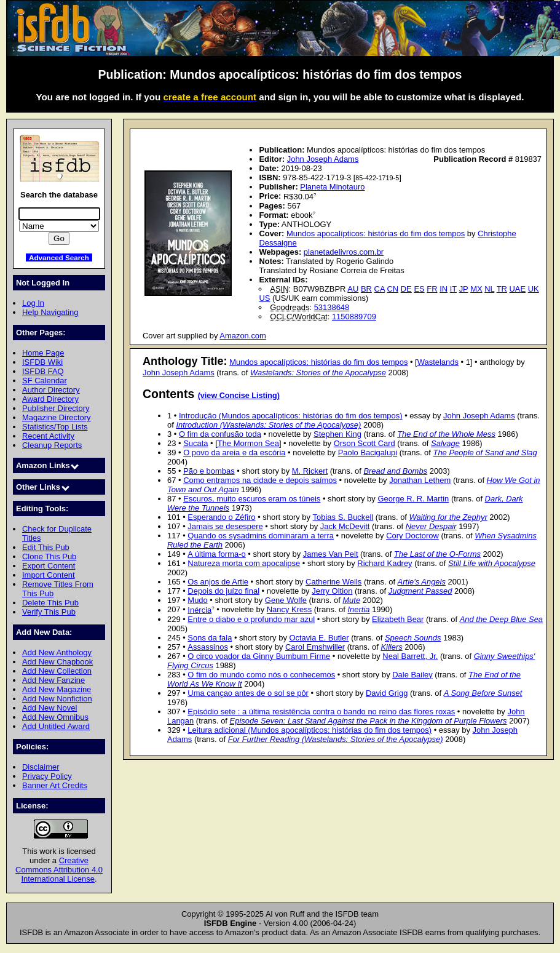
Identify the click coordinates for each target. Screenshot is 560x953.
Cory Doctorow (412, 536)
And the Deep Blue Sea (501, 619)
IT (453, 289)
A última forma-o (216, 554)
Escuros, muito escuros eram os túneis (252, 499)
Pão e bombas (209, 471)
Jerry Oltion (332, 591)
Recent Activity (48, 436)
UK (534, 289)
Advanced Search (59, 257)
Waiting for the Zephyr (448, 517)
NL (489, 289)
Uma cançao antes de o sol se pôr (248, 693)
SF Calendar (45, 381)
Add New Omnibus (55, 717)
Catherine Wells (333, 582)
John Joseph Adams (323, 159)
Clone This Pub (49, 556)
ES (419, 289)
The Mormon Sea (248, 443)
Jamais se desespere (225, 526)
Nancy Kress (289, 610)
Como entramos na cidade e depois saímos (260, 480)
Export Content (49, 566)
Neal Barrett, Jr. (410, 656)
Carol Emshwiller (315, 647)
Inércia (199, 610)
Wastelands (438, 362)
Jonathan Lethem (420, 480)
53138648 (332, 307)
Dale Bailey (412, 675)
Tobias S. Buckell (343, 517)
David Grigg (387, 693)
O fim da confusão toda (220, 434)
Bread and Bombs (395, 471)
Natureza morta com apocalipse (244, 563)
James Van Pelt (331, 554)
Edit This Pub (46, 547)
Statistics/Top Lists (55, 427)
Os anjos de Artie (218, 582)
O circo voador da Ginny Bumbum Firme (259, 656)
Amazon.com (243, 336)
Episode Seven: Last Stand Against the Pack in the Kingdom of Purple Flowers (369, 721)
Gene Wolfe (286, 600)
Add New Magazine (57, 689)
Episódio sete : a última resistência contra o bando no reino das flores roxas (321, 712)
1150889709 (354, 317)
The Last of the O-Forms (437, 554)
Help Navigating (50, 312)
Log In (33, 303)
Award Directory (50, 399)
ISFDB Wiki (42, 362)
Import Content (49, 575)
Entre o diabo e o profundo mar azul (251, 619)
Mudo (197, 600)
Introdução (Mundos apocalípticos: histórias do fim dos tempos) (291, 416)
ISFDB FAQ (43, 371)
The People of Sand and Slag (485, 453)
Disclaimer (41, 767)
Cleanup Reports (52, 445)
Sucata (195, 443)
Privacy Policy (47, 776)
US (264, 298)
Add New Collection (57, 671)
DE (406, 289)
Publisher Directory (56, 408)
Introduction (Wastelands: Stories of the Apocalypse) (268, 425)
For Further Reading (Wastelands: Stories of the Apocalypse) (336, 739)
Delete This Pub (50, 603)
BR (366, 289)
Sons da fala (210, 638)
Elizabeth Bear (398, 619)
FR (432, 289)
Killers (391, 647)
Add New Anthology (57, 652)
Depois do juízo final (223, 591)
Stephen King (337, 434)
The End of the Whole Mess (446, 434)
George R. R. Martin (413, 499)
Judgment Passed (420, 591)
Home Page (43, 353)
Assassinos (208, 647)
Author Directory (51, 390)
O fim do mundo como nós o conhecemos (261, 675)
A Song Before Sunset (483, 693)
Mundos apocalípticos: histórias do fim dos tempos (376, 233)
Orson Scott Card (365, 443)
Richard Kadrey (385, 563)
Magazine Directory (57, 417)
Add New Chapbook (57, 662)
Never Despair (431, 526)
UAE (518, 289)
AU (353, 289)
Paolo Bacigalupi (368, 453)
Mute (351, 600)
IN (444, 289)
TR (502, 289)
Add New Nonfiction (57, 699)
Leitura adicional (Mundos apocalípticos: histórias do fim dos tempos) (310, 730)
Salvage (445, 443)
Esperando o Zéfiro (221, 517)
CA (380, 289)
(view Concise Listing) (239, 396)
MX (476, 289)
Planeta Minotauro (332, 187)
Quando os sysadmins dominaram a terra (261, 536)
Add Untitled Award (56, 726)
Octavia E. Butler (319, 638)
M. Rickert (310, 471)
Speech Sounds (413, 638)
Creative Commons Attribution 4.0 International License (59, 870)
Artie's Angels (422, 582)
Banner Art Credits (55, 785)
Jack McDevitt (345, 526)
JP (464, 289)
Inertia (359, 610)
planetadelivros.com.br (344, 252)
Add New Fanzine (53, 680)
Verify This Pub (49, 612)
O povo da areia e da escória (234, 453)
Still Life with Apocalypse (492, 563)
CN (392, 289)
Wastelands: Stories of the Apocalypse (318, 373)
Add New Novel (49, 708)
